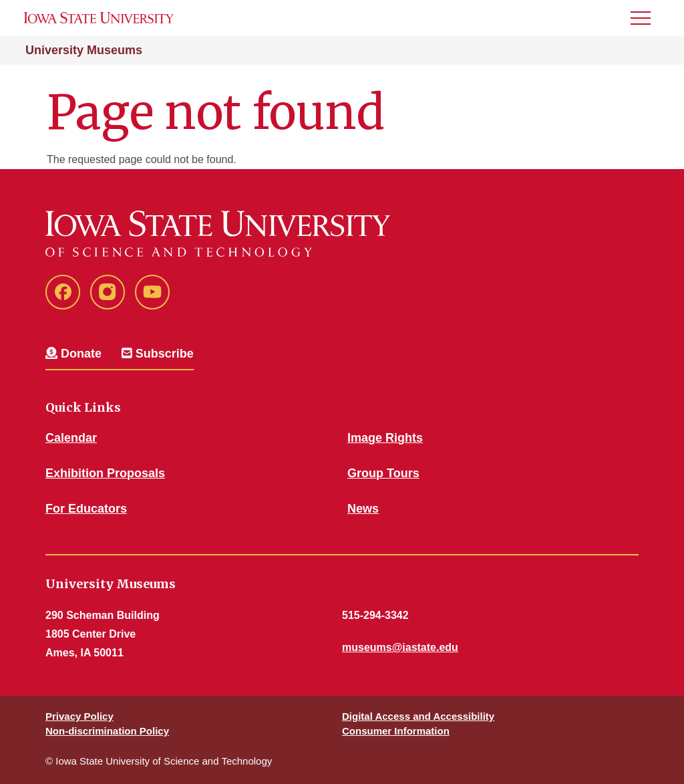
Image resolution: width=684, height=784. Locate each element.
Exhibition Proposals (105, 473)
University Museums (84, 50)
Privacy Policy (79, 716)
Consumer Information (396, 731)
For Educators (86, 509)
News (363, 509)
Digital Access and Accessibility (418, 716)
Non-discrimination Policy (107, 731)
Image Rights (385, 438)
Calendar (71, 438)
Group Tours (383, 473)
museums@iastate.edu (400, 647)
